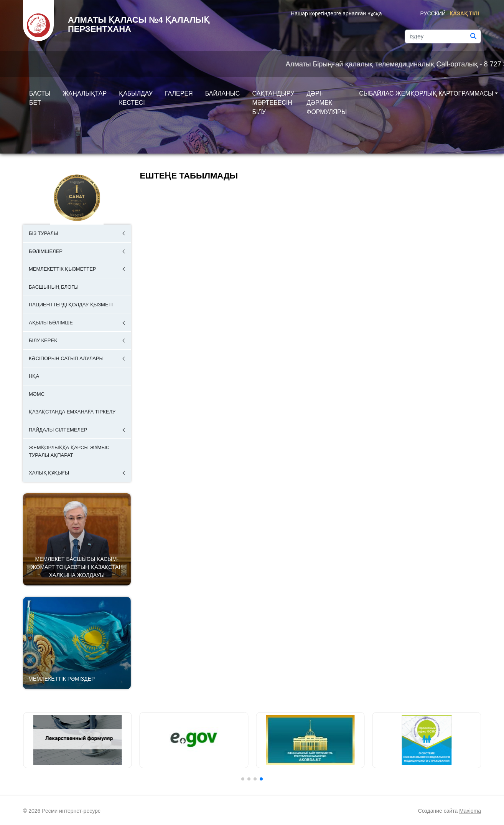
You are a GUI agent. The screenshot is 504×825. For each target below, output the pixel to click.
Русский (433, 13)
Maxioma (470, 811)
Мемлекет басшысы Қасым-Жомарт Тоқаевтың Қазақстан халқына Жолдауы (77, 567)
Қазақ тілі (464, 13)
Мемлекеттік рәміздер (62, 679)
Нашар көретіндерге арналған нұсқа (336, 13)
